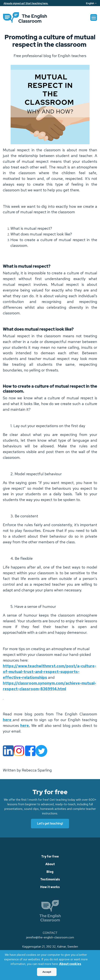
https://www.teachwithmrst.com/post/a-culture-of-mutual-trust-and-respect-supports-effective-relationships (50, 672)
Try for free (50, 856)
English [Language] (90, 3)
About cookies (70, 964)
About (50, 864)
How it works (50, 887)
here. (25, 726)
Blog (50, 872)
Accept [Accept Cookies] (47, 972)
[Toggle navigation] (94, 17)
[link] (25, 17)
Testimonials (50, 879)
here (8, 720)
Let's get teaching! (50, 823)
